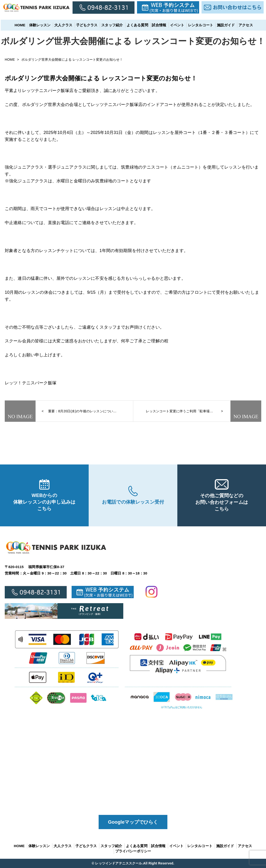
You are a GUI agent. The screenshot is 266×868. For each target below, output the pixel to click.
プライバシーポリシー (133, 851)
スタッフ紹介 (111, 25)
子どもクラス (86, 25)
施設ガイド (225, 25)
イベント (177, 25)
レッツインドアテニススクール (119, 863)
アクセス (245, 25)
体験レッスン (39, 25)
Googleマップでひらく (133, 822)
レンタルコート (200, 25)
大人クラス (63, 25)
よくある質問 (137, 25)
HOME (19, 25)
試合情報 (158, 25)
